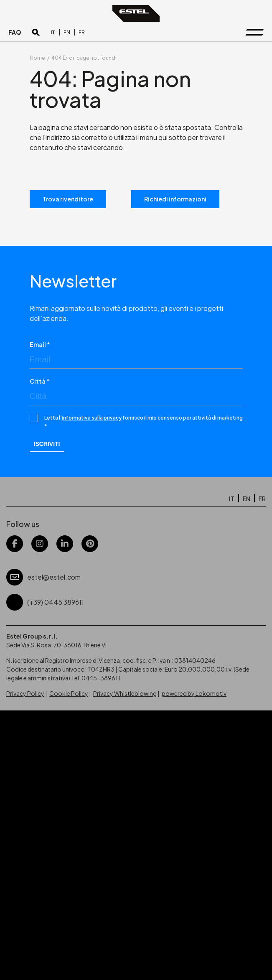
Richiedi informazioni (175, 199)
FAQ (15, 32)
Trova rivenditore (68, 199)
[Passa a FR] (82, 32)
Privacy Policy (25, 693)
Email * (40, 344)
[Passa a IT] (53, 32)
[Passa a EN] (67, 32)
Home (37, 58)
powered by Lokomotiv (194, 693)
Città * (40, 381)
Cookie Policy (69, 693)
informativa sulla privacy (92, 418)
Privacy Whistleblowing (125, 693)
